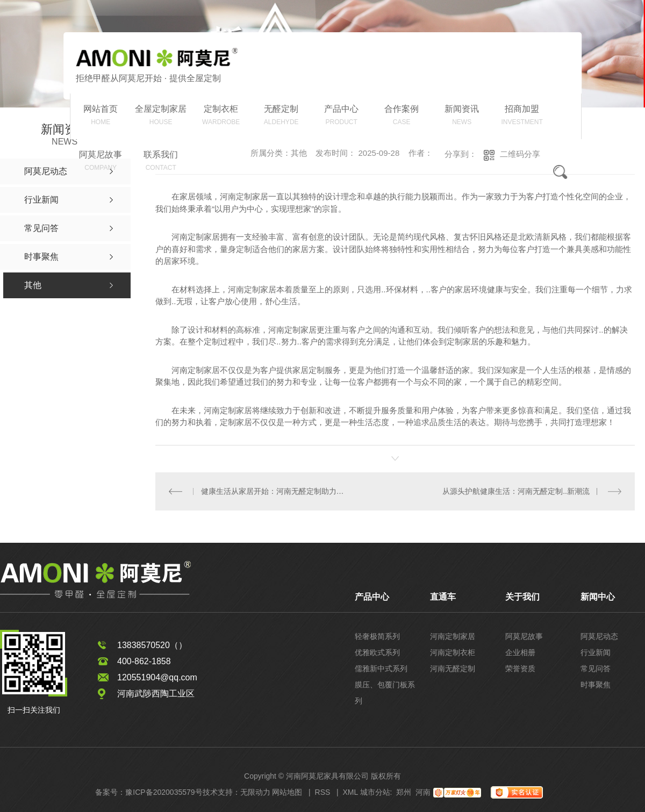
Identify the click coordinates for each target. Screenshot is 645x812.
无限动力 (255, 792)
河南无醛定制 (453, 668)
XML (350, 792)
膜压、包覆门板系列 (385, 692)
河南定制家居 (453, 636)
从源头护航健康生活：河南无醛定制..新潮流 (516, 491)
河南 (423, 792)
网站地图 (287, 792)
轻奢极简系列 (377, 636)
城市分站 (375, 792)
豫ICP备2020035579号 (164, 792)
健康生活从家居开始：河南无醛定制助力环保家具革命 (275, 491)
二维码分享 (520, 154)
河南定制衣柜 (453, 652)
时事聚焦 (596, 684)
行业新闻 (596, 652)
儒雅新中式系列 (381, 668)
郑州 (404, 792)
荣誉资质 (520, 668)
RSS (323, 792)
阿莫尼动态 (599, 636)
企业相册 (520, 652)
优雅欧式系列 (377, 652)
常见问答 (596, 668)
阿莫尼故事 (524, 636)
